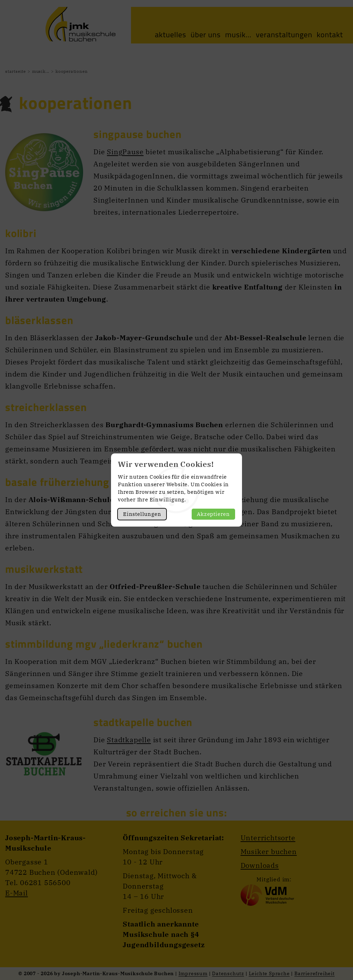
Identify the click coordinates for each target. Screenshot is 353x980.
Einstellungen (142, 514)
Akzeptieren (213, 514)
